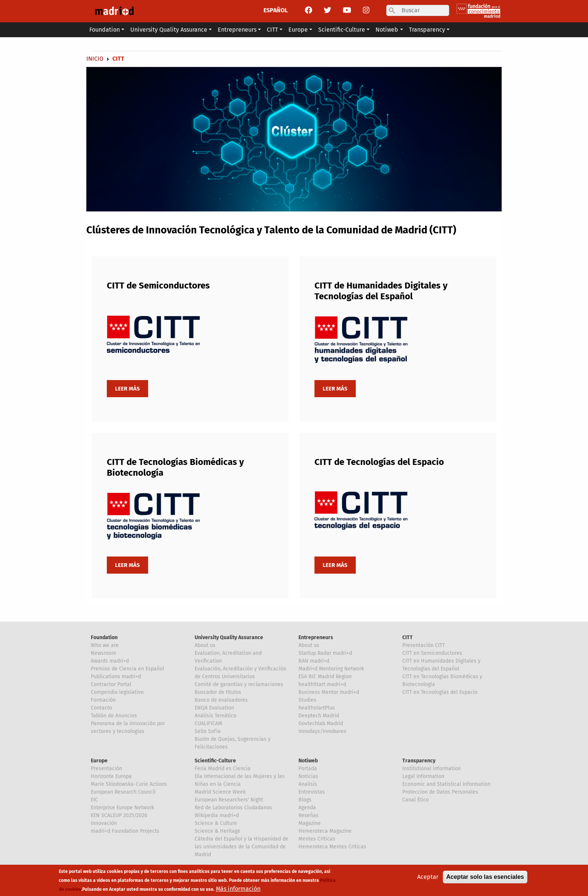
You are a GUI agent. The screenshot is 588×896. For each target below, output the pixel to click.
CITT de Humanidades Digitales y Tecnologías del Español (381, 291)
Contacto (101, 708)
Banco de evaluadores (221, 700)
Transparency (419, 761)
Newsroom (103, 653)
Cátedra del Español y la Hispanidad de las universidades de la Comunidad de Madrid (242, 847)
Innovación (104, 823)
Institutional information (432, 769)
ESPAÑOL (276, 10)
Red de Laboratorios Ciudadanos (233, 808)
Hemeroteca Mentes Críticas (332, 847)
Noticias (308, 776)
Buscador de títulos (218, 692)
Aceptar (428, 877)
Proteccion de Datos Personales (440, 792)
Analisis (308, 784)
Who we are (105, 645)
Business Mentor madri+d (329, 692)
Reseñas (309, 815)
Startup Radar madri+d (325, 653)
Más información (238, 889)
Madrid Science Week (220, 792)
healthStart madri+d (322, 684)
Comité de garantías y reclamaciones (239, 684)
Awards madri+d (110, 661)
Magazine (310, 823)
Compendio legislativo (117, 692)
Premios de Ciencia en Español (127, 669)
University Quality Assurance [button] (169, 30)
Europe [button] (298, 30)
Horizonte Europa (111, 776)
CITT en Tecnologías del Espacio (440, 692)
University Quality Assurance (229, 637)
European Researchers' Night (229, 800)
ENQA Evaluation (214, 708)
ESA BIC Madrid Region (325, 677)
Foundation (104, 637)
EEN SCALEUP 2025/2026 (119, 815)
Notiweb (308, 761)
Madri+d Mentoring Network (331, 669)
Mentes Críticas (317, 839)
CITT (408, 637)
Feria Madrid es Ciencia (223, 769)
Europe (99, 761)
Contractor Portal (111, 684)
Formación (103, 700)
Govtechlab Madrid (321, 723)
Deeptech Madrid (319, 716)
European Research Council (123, 792)
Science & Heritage (218, 831)
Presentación (106, 769)
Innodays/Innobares (322, 731)
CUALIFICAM (208, 723)
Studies (307, 700)
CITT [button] (272, 30)
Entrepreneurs (316, 637)
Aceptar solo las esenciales (485, 877)
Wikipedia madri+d (217, 815)
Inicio (95, 59)
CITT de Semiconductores (158, 286)
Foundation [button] (105, 30)
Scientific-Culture (215, 761)
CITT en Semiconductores (432, 653)
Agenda (307, 808)
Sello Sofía (208, 731)
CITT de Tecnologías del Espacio (379, 462)
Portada (308, 769)
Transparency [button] (427, 30)
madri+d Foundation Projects (125, 831)
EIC (94, 800)
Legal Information (423, 776)
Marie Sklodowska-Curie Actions (129, 784)
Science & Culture (216, 823)
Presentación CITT (424, 645)
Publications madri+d (116, 677)
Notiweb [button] (387, 30)
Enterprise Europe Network (122, 808)
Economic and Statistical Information (446, 784)
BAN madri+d (314, 661)
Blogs (305, 800)
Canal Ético (416, 800)
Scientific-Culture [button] (342, 30)
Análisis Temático (215, 716)
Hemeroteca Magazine (325, 831)
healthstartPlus (317, 708)
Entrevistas (312, 792)
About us (205, 645)
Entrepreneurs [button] (237, 30)
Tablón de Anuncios (114, 716)
